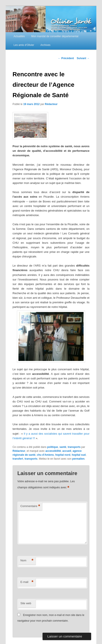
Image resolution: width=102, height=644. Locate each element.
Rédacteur (51, 104)
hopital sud (79, 455)
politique (53, 447)
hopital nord (63, 455)
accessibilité (53, 451)
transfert (18, 459)
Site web (26, 603)
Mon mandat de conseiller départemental (55, 36)
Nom (27, 561)
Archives (45, 45)
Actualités (19, 36)
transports (74, 447)
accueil (67, 451)
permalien (78, 459)
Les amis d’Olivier (24, 45)
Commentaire (30, 506)
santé (63, 447)
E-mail (27, 582)
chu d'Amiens (45, 455)
